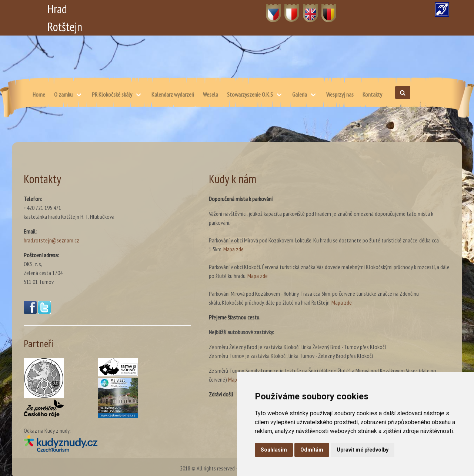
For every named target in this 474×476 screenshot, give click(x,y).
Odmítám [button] (312, 450)
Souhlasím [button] (274, 450)
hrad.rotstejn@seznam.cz (51, 240)
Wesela (211, 94)
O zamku (63, 94)
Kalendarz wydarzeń (173, 94)
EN (306, 9)
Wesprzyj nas (340, 94)
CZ (269, 9)
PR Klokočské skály (112, 94)
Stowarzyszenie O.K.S (250, 94)
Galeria (300, 94)
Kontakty (372, 94)
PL (287, 9)
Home (39, 94)
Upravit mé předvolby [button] (363, 450)
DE (325, 9)
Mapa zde (233, 249)
